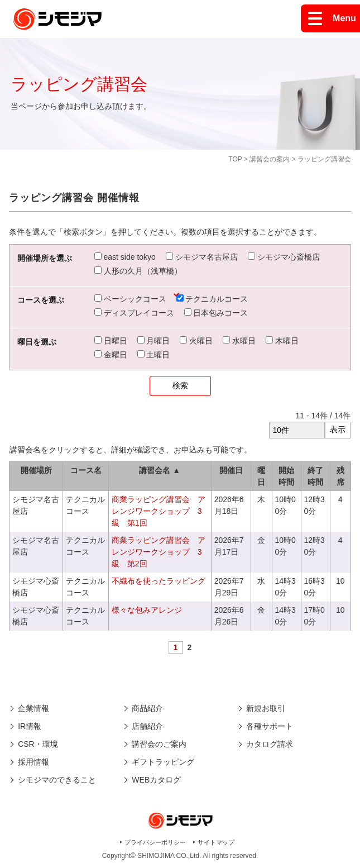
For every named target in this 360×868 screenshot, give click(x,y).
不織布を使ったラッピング (159, 581)
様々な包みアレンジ (147, 610)
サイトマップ (216, 842)
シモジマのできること (57, 780)
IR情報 (30, 726)
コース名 (86, 470)
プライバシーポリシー (155, 842)
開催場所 (36, 470)
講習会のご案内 (159, 744)
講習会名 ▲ (160, 470)
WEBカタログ (156, 780)
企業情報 (33, 708)
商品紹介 (147, 708)
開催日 (231, 470)
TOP (235, 159)
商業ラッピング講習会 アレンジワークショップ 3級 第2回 (159, 552)
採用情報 (33, 762)
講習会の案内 (270, 159)
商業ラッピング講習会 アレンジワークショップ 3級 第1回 (159, 511)
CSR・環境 (38, 744)
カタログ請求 (270, 744)
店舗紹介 (147, 726)
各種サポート (270, 726)
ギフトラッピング (163, 762)
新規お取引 (266, 708)
